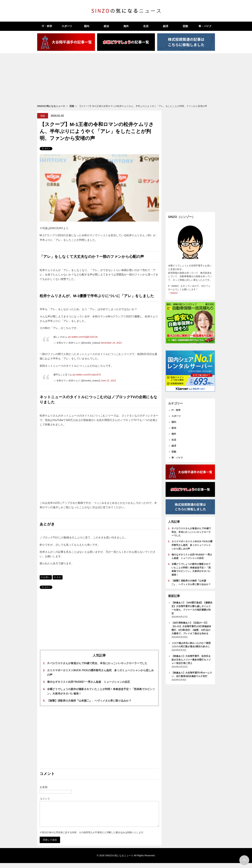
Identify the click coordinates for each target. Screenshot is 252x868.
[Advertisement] (126, 79)
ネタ (59, 577)
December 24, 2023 (111, 343)
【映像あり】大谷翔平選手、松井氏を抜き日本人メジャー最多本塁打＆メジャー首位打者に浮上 (191, 660)
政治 (106, 26)
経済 (166, 26)
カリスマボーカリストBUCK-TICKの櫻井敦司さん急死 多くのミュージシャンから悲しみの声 (192, 545)
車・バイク (205, 26)
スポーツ (67, 26)
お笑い (47, 577)
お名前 (44, 787)
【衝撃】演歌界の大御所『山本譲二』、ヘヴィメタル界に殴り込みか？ (89, 701)
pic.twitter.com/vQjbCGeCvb (83, 337)
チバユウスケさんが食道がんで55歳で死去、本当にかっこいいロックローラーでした (97, 663)
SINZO (174, 293)
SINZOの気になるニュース (51, 106)
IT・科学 (47, 26)
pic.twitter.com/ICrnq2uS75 (87, 375)
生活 (146, 26)
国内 (87, 26)
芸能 (185, 26)
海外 (126, 26)
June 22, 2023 (108, 381)
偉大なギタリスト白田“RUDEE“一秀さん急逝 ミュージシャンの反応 (89, 682)
